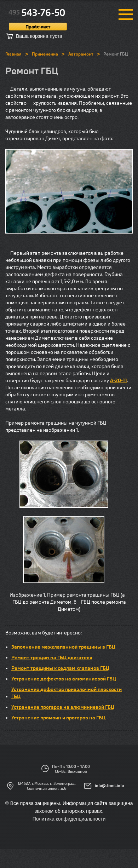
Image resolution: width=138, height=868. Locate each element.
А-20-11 (119, 380)
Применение (45, 54)
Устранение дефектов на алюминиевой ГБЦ (64, 679)
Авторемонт (81, 54)
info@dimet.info (109, 786)
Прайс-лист (38, 27)
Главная (13, 54)
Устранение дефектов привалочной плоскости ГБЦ (67, 693)
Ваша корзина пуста (39, 36)
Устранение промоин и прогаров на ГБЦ (58, 718)
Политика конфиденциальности (69, 819)
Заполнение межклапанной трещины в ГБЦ (63, 647)
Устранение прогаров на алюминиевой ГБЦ (63, 707)
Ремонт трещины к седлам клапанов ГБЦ (60, 668)
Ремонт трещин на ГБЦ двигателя (52, 657)
